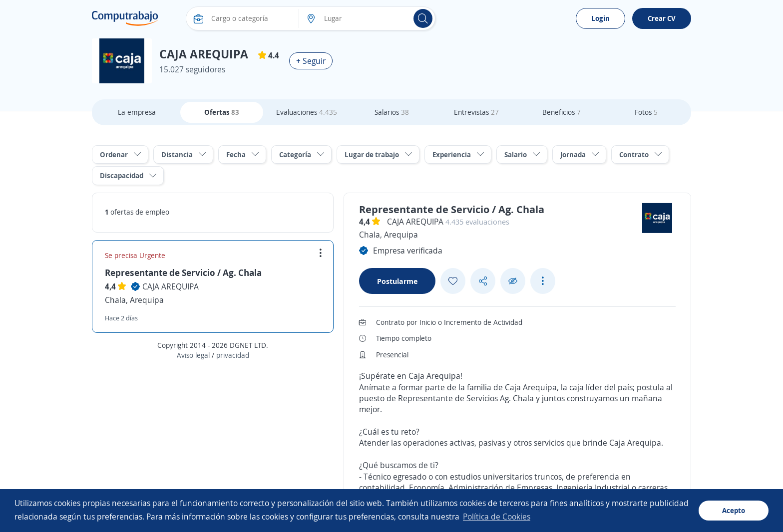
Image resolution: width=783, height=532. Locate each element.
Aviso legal (193, 355)
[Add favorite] (453, 281)
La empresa (137, 112)
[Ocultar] (513, 281)
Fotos (646, 112)
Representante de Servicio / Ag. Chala (183, 272)
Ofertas (222, 112)
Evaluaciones (307, 112)
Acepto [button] (734, 510)
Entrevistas (476, 112)
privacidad (233, 355)
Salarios (392, 112)
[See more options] (543, 281)
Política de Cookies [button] (497, 517)
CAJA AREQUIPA (171, 286)
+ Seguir (311, 61)
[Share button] (483, 281)
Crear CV (662, 18)
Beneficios (562, 112)
